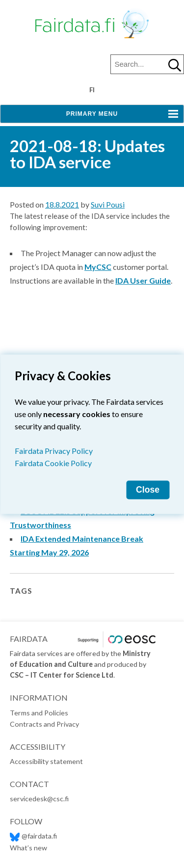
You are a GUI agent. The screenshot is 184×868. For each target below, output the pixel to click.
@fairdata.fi (33, 836)
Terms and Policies (39, 713)
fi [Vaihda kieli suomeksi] (92, 90)
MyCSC (98, 267)
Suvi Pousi (108, 204)
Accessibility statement (46, 761)
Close (148, 489)
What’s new (28, 848)
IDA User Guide (143, 280)
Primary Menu (92, 114)
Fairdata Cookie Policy (53, 462)
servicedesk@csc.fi (39, 799)
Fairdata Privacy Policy (54, 450)
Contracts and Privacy (44, 724)
